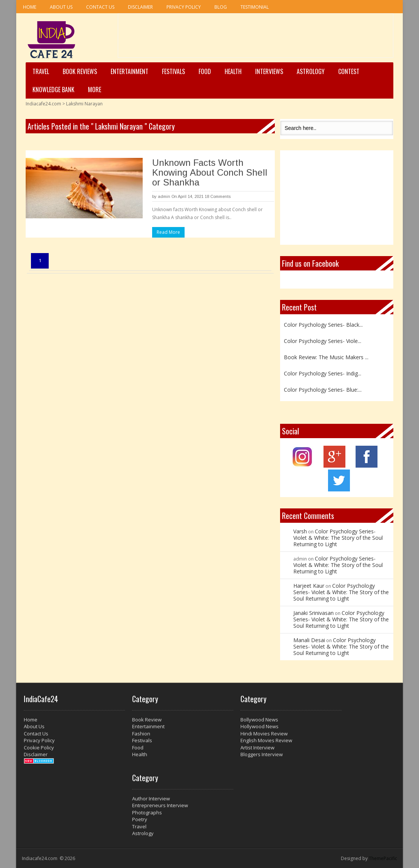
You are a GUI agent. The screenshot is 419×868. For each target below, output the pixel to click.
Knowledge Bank (53, 90)
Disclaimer (140, 7)
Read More (168, 232)
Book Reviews (80, 71)
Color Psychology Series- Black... (323, 325)
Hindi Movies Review (264, 734)
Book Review (147, 720)
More (95, 90)
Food (205, 71)
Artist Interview (257, 748)
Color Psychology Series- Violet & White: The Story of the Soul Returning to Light (338, 538)
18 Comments (218, 196)
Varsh (300, 531)
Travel (41, 71)
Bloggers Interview (262, 754)
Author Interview (151, 798)
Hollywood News (260, 726)
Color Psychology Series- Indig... (323, 373)
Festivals (173, 71)
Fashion (141, 734)
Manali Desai (309, 640)
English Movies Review (266, 740)
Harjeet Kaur (309, 586)
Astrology (311, 71)
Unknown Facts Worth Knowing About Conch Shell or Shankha (210, 172)
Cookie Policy (39, 748)
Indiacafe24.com (43, 104)
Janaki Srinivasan (313, 613)
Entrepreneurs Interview (160, 805)
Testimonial (255, 7)
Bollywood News (259, 720)
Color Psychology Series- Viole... (323, 341)
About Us (61, 7)
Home (30, 7)
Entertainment (129, 71)
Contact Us (100, 7)
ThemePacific (383, 858)
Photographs (147, 812)
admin (164, 196)
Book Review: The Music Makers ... (326, 357)
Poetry (140, 819)
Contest (349, 71)
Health (233, 71)
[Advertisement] (256, 38)
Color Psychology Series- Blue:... (323, 390)
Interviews (269, 71)
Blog (221, 7)
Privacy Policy (184, 7)
